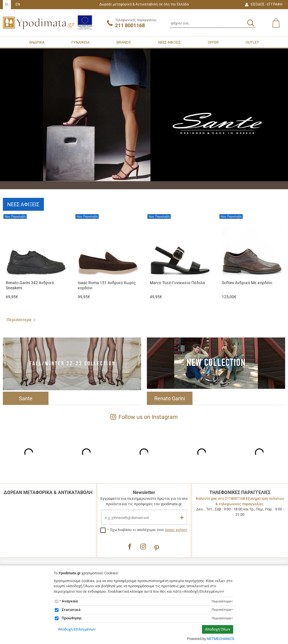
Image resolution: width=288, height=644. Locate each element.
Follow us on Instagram (144, 417)
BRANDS (124, 42)
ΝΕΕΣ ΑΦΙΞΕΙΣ (169, 42)
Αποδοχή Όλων (218, 629)
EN (18, 4)
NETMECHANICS (221, 639)
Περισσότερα (19, 320)
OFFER (213, 42)
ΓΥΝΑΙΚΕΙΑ (80, 42)
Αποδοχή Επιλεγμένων (77, 629)
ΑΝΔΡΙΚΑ (37, 42)
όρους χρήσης (176, 530)
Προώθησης (72, 618)
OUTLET (252, 42)
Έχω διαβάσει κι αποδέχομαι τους (149, 530)
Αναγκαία (70, 601)
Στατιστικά (71, 610)
